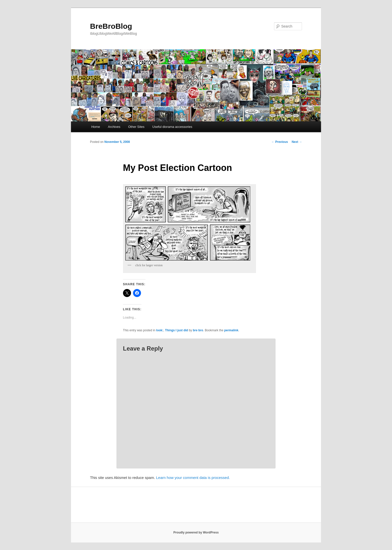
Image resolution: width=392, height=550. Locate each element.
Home (96, 127)
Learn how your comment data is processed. (193, 478)
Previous (280, 142)
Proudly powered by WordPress (196, 532)
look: (160, 330)
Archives (114, 127)
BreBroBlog (111, 26)
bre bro (198, 330)
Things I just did (176, 330)
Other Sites (136, 127)
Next (297, 142)
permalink (231, 330)
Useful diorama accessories (172, 127)
